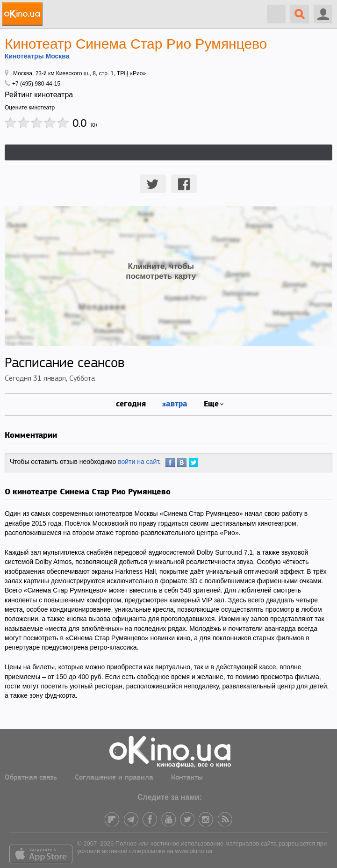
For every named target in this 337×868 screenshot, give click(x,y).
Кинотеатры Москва (37, 56)
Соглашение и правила (114, 778)
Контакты (187, 778)
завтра (175, 403)
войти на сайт (138, 462)
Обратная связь (31, 778)
